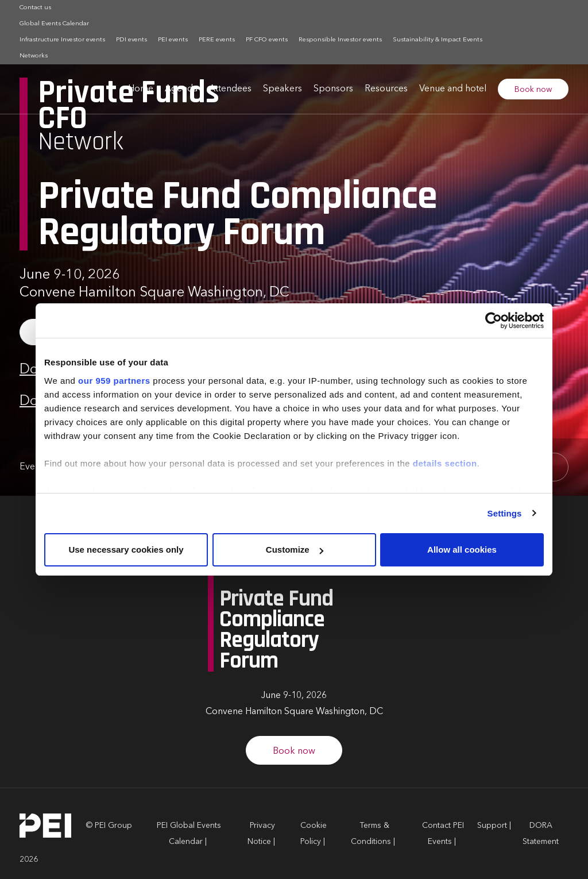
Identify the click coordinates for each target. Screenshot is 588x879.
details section (445, 463)
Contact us (35, 8)
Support (492, 826)
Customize (295, 550)
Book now (533, 90)
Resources (386, 89)
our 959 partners (114, 381)
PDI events (131, 40)
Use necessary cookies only (126, 550)
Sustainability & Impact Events (438, 40)
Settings (505, 513)
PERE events (217, 40)
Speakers (283, 89)
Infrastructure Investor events (62, 40)
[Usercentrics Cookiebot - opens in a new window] (494, 321)
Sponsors (333, 89)
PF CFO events (267, 40)
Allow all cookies (462, 550)
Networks (34, 56)
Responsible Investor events (340, 40)
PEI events (173, 40)
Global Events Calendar (54, 24)
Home (141, 89)
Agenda (181, 89)
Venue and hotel (453, 89)
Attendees (230, 89)
